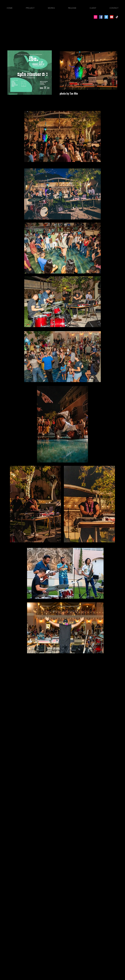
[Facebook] (101, 17)
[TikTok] (117, 17)
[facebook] (4, 676)
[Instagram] (96, 17)
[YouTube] (112, 17)
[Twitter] (106, 17)
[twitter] (8, 676)
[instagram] (11, 676)
